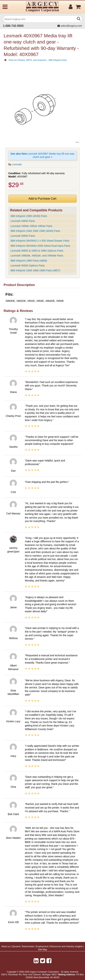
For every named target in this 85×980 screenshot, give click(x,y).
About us (6, 946)
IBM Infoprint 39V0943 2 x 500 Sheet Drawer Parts (40, 241)
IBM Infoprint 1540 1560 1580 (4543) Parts (35, 231)
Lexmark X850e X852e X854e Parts (31, 226)
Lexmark (17, 164)
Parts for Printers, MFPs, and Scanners (28, 60)
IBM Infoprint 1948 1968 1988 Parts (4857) (35, 270)
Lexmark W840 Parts (23, 221)
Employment (42, 946)
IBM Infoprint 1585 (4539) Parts (29, 216)
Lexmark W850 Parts (23, 236)
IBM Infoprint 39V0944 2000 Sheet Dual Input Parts (40, 246)
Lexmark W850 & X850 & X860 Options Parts (37, 251)
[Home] (5, 60)
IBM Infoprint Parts (58, 60)
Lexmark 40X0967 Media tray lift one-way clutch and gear (42, 155)
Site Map (42, 950)
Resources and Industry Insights (66, 946)
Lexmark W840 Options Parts (28, 266)
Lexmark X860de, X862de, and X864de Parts (37, 256)
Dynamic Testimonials (23, 946)
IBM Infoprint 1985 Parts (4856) (29, 261)
